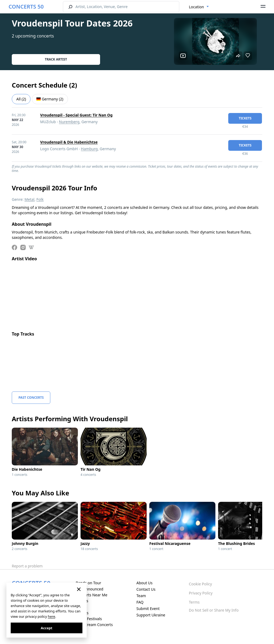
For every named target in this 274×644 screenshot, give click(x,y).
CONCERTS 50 (26, 7)
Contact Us (146, 589)
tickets (245, 118)
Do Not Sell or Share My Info (214, 610)
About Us (144, 583)
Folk (40, 199)
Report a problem (27, 566)
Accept (46, 628)
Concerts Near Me (92, 595)
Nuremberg (69, 122)
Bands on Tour (88, 583)
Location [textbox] (196, 7)
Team (141, 596)
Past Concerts (31, 398)
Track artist (56, 59)
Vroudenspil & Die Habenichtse (69, 142)
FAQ (140, 602)
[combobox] (199, 7)
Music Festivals (89, 619)
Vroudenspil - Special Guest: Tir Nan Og (76, 115)
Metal (30, 199)
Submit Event (148, 609)
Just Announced (90, 589)
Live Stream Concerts (94, 625)
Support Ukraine (151, 615)
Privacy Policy (201, 593)
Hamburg (89, 149)
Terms (194, 602)
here (52, 616)
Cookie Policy (200, 584)
